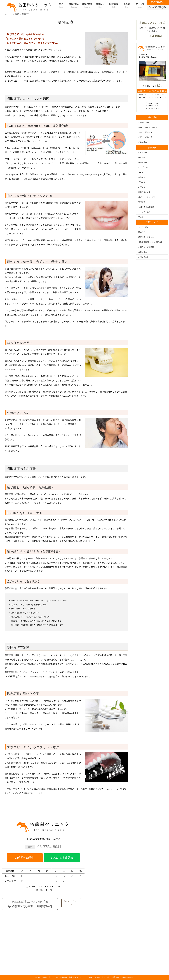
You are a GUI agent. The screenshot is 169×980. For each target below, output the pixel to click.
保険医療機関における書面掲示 (150, 242)
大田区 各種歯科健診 (146, 207)
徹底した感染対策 (145, 137)
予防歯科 (142, 182)
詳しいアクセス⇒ (71, 903)
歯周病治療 (143, 162)
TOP (61, 6)
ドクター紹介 (144, 227)
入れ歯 (141, 172)
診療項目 (100, 6)
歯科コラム (143, 252)
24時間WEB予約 (25, 858)
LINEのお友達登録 (62, 858)
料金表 (127, 6)
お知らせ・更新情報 (146, 247)
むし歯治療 (143, 153)
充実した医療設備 (145, 132)
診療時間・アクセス (146, 237)
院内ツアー (143, 232)
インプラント (144, 167)
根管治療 (142, 157)
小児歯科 (142, 187)
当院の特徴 (87, 6)
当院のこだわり (144, 123)
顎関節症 (142, 202)
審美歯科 (142, 177)
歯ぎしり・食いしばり (147, 197)
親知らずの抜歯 (144, 192)
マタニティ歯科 (144, 212)
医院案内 (114, 6)
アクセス (140, 6)
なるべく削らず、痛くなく (149, 127)
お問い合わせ (144, 257)
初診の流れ (74, 6)
